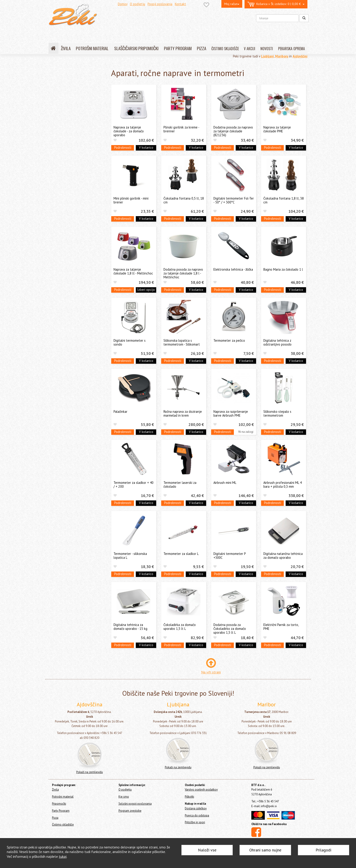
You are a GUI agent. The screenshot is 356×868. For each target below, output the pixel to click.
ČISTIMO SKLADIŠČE (225, 49)
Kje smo (124, 797)
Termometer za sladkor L (181, 554)
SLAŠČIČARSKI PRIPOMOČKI (136, 48)
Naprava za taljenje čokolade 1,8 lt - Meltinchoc (133, 271)
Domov (123, 4)
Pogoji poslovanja (160, 4)
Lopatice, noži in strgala (71, 143)
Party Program (59, 212)
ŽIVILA (66, 48)
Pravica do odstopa (197, 815)
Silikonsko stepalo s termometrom (277, 413)
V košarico (146, 147)
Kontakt (180, 4)
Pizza (53, 218)
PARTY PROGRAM (178, 48)
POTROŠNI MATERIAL (92, 48)
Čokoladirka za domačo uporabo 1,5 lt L (180, 627)
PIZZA (201, 48)
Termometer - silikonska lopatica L (130, 556)
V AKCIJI (250, 49)
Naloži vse (207, 850)
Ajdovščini (300, 56)
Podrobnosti (123, 147)
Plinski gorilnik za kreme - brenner (181, 129)
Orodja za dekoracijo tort (72, 104)
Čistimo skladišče (62, 224)
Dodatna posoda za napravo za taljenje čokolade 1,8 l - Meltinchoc (183, 273)
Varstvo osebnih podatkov (201, 790)
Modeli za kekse (66, 118)
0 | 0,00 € (276, 4)
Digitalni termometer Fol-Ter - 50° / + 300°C (234, 200)
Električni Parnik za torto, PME (281, 627)
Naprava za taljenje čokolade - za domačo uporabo (129, 131)
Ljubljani (267, 56)
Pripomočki (59, 91)
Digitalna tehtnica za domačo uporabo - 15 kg (130, 627)
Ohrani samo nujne (265, 850)
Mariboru (282, 56)
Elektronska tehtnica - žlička (233, 269)
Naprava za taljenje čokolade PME (277, 129)
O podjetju (137, 4)
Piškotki (189, 797)
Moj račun (232, 4)
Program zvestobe (130, 811)
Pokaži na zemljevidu (90, 772)
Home (58, 68)
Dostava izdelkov (196, 808)
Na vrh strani (211, 672)
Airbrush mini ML (225, 483)
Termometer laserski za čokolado (180, 485)
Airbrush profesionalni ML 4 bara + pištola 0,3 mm (283, 485)
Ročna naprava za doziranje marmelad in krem (183, 413)
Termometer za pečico (229, 340)
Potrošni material (62, 84)
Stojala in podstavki (68, 164)
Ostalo (59, 195)
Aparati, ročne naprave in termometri (73, 185)
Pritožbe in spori (195, 822)
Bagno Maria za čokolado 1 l (283, 269)
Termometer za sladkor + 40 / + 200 (133, 485)
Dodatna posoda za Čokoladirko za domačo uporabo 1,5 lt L (230, 629)
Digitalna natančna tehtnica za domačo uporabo (283, 556)
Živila (53, 78)
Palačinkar (120, 412)
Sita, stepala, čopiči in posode (75, 150)
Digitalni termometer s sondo (130, 342)
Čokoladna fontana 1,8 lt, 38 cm (284, 200)
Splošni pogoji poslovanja (135, 804)
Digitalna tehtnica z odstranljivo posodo (277, 342)
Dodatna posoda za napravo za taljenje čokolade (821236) (233, 131)
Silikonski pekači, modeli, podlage (78, 111)
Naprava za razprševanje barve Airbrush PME (231, 413)
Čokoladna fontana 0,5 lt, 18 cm (184, 200)
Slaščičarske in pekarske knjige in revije (78, 174)
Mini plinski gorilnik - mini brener (131, 200)
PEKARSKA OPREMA (292, 49)
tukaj (63, 856)
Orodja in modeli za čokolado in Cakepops (77, 127)
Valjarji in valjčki (66, 157)
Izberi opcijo (146, 290)
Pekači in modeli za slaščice (74, 136)
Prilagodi (323, 850)
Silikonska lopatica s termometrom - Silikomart (182, 342)
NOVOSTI (267, 49)
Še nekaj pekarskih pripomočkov (77, 202)
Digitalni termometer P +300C (230, 556)
